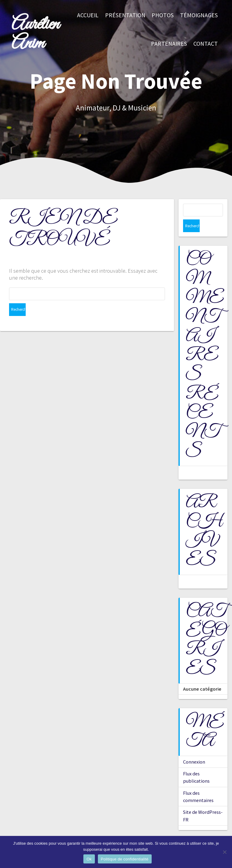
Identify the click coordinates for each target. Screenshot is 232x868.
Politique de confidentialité (125, 859)
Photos (163, 15)
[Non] (224, 852)
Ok (89, 859)
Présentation (125, 15)
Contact (206, 44)
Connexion (194, 749)
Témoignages (199, 15)
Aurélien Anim (35, 34)
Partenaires (169, 44)
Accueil (88, 15)
